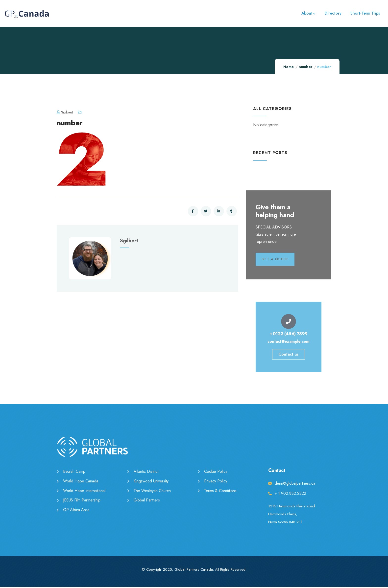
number (305, 67)
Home (289, 67)
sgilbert (65, 112)
